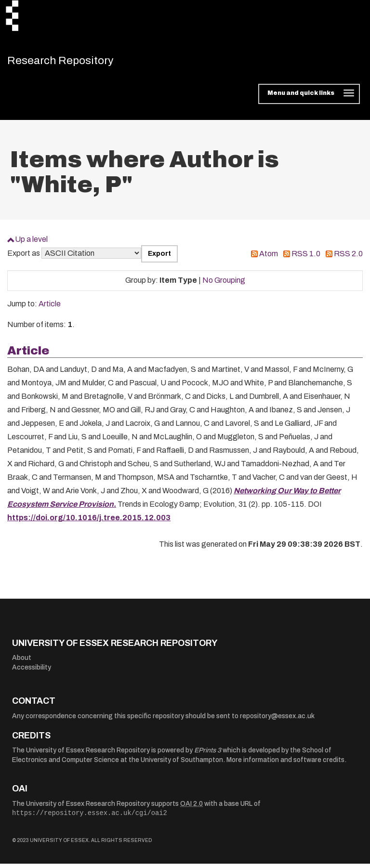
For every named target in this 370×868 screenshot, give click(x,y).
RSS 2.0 (348, 258)
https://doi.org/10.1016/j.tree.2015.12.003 (89, 522)
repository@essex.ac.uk (277, 720)
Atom (269, 258)
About (22, 662)
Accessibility (32, 672)
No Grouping (224, 284)
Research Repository (75, 63)
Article (50, 308)
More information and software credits (285, 764)
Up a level (31, 243)
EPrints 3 (208, 755)
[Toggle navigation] (309, 98)
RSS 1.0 (306, 258)
